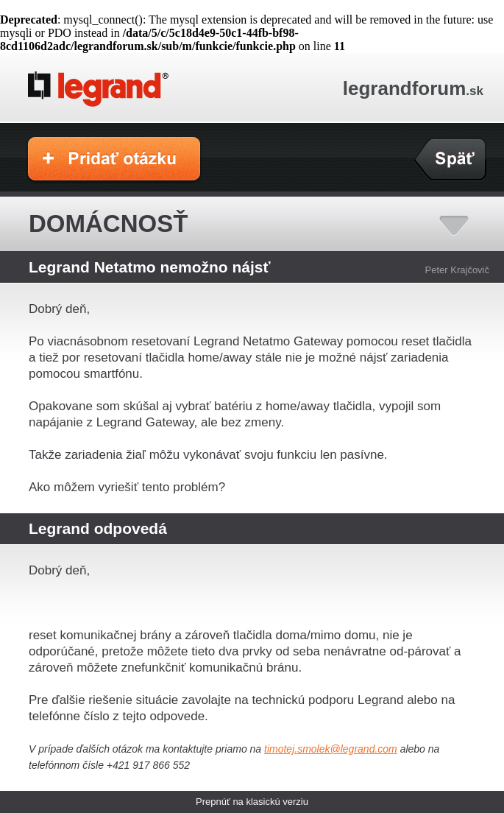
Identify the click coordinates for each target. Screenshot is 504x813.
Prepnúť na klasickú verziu (252, 802)
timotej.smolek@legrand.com (331, 749)
